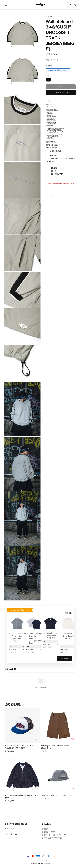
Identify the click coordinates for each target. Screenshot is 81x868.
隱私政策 (41, 864)
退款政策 (47, 864)
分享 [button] (49, 197)
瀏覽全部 (69, 613)
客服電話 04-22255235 (50, 832)
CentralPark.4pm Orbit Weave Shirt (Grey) (50, 635)
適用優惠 (49, 66)
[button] (6, 5)
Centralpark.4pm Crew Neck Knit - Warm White (68, 636)
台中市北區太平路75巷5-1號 (52, 838)
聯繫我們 (45, 829)
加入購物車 (65, 659)
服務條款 (34, 864)
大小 (47, 75)
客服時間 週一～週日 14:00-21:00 (54, 835)
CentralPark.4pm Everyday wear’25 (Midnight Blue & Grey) (34, 638)
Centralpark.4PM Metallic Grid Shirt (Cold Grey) (17, 637)
